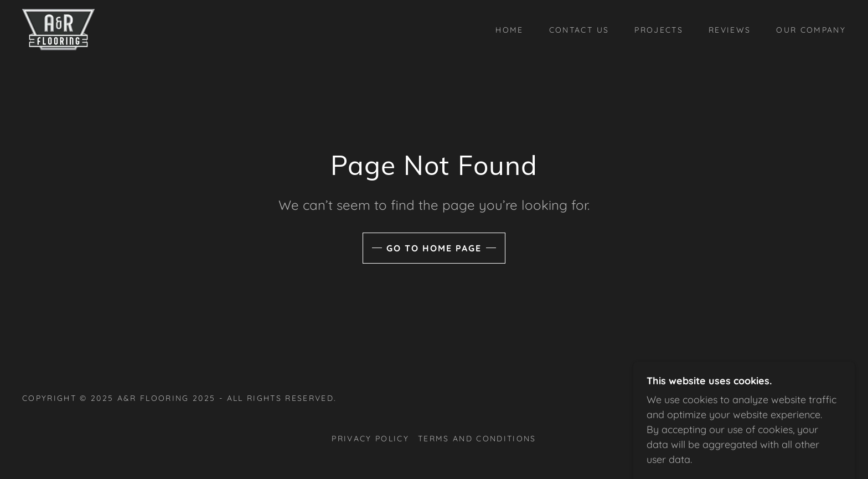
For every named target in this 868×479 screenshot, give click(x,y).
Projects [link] (659, 30)
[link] (58, 29)
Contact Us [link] (579, 30)
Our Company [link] (811, 30)
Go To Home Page (434, 248)
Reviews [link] (730, 30)
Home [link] (509, 30)
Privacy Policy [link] (370, 439)
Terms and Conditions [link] (477, 439)
